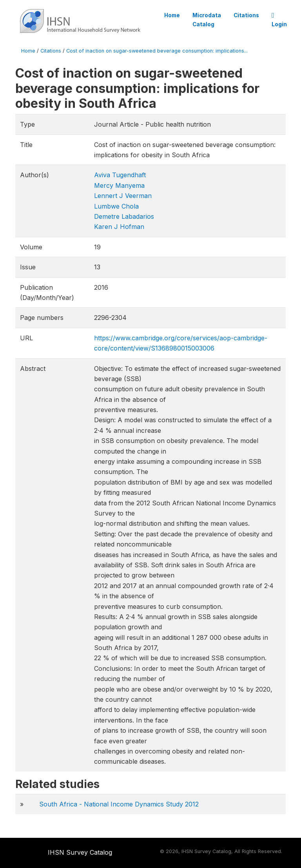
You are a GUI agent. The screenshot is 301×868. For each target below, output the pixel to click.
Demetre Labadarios (124, 216)
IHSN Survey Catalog (80, 852)
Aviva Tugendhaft (120, 175)
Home (172, 15)
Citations (246, 15)
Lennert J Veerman (123, 196)
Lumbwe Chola (116, 206)
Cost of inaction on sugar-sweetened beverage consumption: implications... (157, 51)
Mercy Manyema (119, 185)
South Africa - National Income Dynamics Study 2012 (119, 804)
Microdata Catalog (207, 20)
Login (279, 20)
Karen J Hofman (119, 227)
